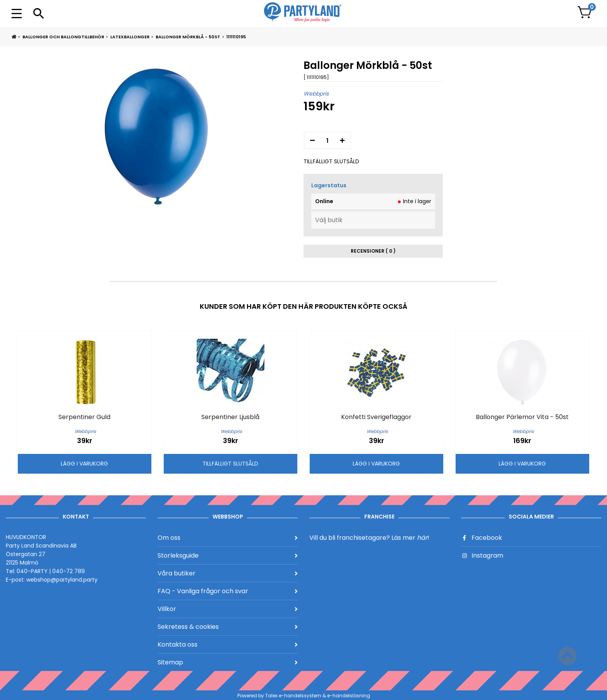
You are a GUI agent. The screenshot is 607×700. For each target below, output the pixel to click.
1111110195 (236, 37)
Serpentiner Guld (84, 417)
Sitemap (228, 662)
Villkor (228, 609)
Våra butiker (228, 573)
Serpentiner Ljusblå (230, 417)
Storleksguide (228, 555)
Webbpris (316, 94)
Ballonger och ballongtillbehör (63, 37)
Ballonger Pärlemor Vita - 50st (522, 417)
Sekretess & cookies (228, 627)
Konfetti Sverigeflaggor (376, 417)
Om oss (228, 538)
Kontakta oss (228, 644)
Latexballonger (130, 37)
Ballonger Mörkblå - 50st (188, 37)
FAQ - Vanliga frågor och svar (228, 591)
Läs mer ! (410, 538)
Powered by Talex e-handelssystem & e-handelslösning (304, 696)
